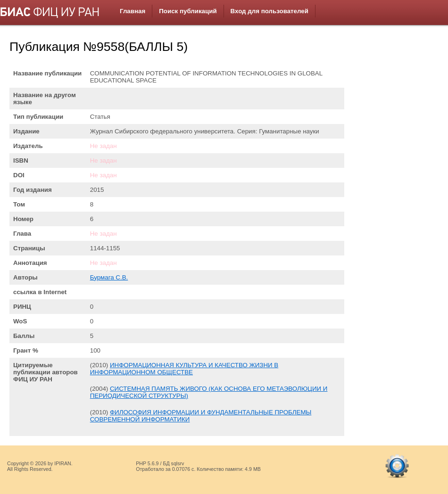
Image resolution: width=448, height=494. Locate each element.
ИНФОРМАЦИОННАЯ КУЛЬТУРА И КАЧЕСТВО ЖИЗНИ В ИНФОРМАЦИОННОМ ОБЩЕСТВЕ (184, 369)
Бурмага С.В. (109, 277)
